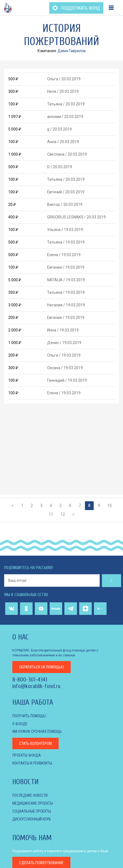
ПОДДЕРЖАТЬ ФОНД (76, 8)
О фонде (20, 724)
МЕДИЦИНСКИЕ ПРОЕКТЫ (33, 803)
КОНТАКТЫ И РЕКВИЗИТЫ (32, 763)
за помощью (42, 667)
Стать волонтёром (35, 743)
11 (51, 514)
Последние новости (30, 795)
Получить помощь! (29, 716)
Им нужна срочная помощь (37, 731)
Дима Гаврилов (72, 51)
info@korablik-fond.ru (36, 686)
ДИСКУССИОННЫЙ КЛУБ (32, 819)
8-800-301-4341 (30, 680)
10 (110, 506)
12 (63, 514)
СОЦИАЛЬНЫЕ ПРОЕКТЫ (32, 811)
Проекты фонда (27, 755)
